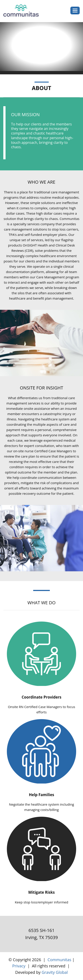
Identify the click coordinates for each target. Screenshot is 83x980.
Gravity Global (55, 972)
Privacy (19, 966)
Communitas (59, 960)
